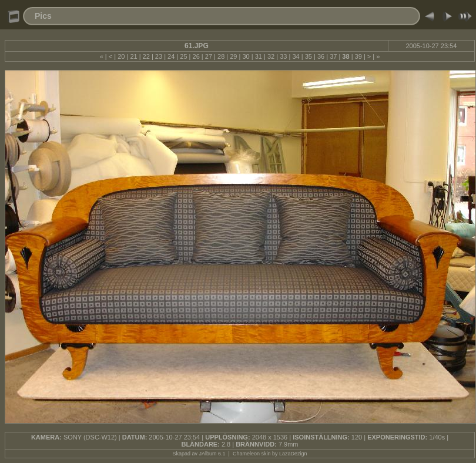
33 (283, 56)
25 (183, 56)
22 (146, 56)
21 (133, 56)
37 (333, 56)
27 (209, 56)
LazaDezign (293, 454)
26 (196, 56)
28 (221, 56)
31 (259, 56)
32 (271, 56)
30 (246, 56)
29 (233, 56)
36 (321, 56)
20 (121, 56)
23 (159, 56)
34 (296, 56)
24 (171, 56)
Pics (43, 16)
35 (309, 56)
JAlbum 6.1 (212, 454)
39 (358, 56)
